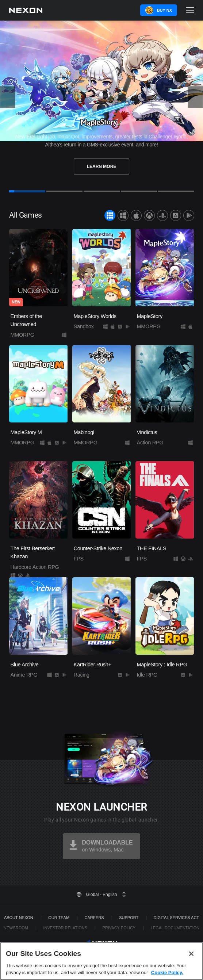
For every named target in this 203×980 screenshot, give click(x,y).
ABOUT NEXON (19, 918)
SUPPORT (129, 918)
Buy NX (164, 10)
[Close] (191, 954)
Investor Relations (65, 928)
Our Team (59, 918)
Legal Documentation (175, 928)
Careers (94, 918)
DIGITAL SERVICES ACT (177, 918)
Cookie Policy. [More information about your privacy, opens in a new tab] (167, 973)
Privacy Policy (119, 928)
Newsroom (16, 928)
